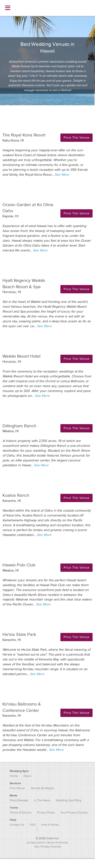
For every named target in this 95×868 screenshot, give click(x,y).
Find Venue (17, 788)
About (27, 776)
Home (14, 776)
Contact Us (17, 825)
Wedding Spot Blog (69, 800)
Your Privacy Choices (47, 847)
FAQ (33, 825)
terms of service (57, 842)
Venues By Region (43, 788)
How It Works (50, 825)
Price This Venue (76, 138)
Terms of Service (21, 812)
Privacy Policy (46, 812)
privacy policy (36, 842)
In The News (42, 800)
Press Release (19, 800)
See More (62, 175)
